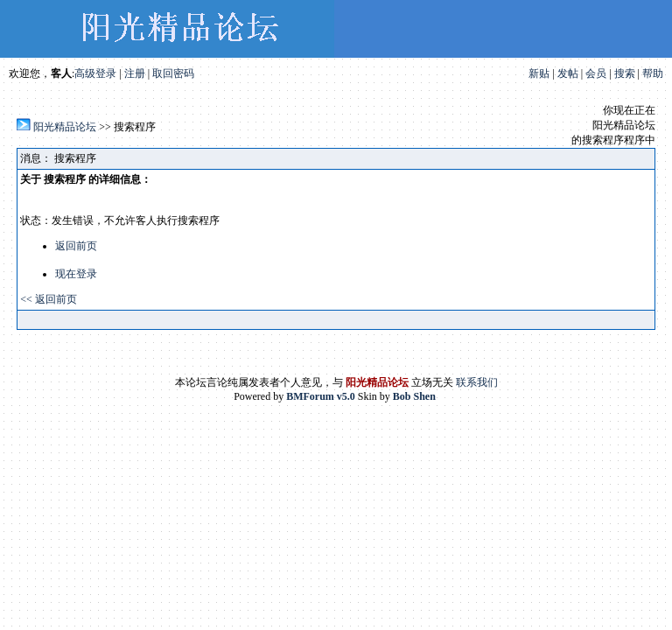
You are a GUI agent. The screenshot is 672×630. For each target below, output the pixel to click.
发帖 (568, 73)
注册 (135, 73)
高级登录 (95, 73)
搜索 (625, 73)
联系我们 (477, 382)
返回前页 (76, 246)
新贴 (539, 73)
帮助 (653, 73)
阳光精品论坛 (65, 127)
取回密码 (173, 73)
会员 (596, 73)
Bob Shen (414, 396)
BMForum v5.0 (321, 396)
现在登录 (76, 274)
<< (28, 299)
